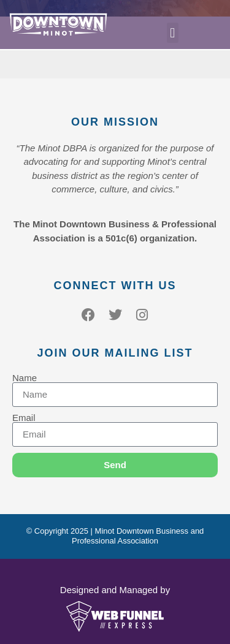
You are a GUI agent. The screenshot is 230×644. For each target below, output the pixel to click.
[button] (173, 33)
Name (25, 378)
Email (24, 418)
